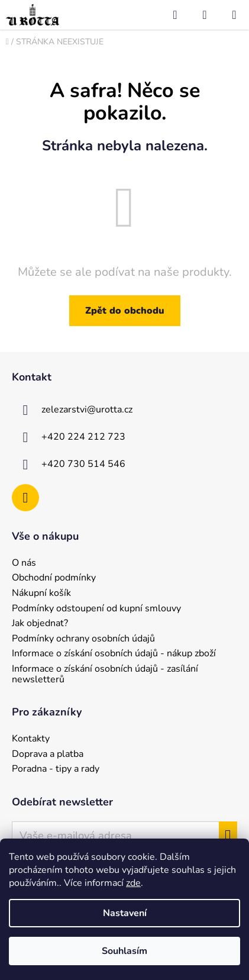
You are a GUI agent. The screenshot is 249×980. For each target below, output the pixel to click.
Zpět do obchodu (125, 311)
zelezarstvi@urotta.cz (87, 410)
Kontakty (31, 739)
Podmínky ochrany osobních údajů (83, 639)
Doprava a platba (48, 755)
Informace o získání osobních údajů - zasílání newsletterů (105, 674)
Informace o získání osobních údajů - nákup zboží (114, 654)
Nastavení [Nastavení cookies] (125, 913)
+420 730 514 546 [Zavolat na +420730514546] (83, 464)
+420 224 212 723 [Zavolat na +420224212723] (83, 437)
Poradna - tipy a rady (56, 769)
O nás (24, 563)
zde (133, 883)
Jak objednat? (40, 624)
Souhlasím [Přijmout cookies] (124, 951)
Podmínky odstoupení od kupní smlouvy (96, 609)
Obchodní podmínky (54, 578)
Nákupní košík (41, 594)
